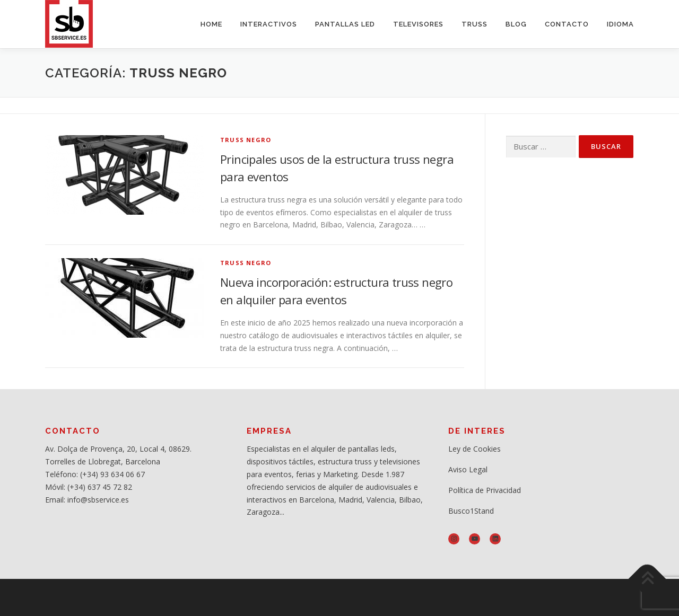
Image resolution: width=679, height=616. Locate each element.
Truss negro (246, 140)
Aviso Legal (468, 469)
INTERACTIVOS (269, 24)
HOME (211, 24)
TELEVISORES (418, 24)
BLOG (516, 24)
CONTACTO (567, 24)
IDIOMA (620, 24)
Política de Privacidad (485, 490)
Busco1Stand (471, 511)
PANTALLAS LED (345, 24)
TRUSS (475, 24)
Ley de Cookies (475, 449)
